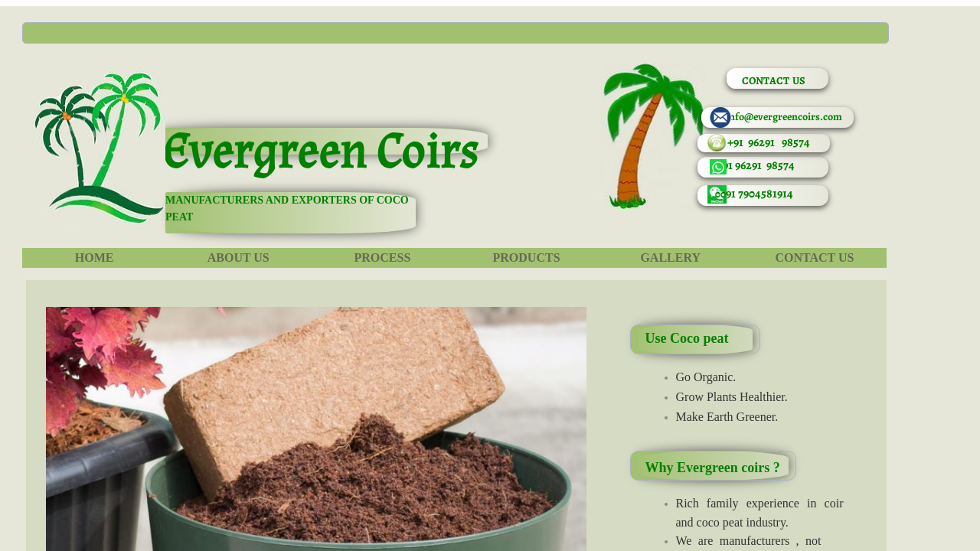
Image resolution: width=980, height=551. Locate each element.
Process (382, 258)
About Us (238, 258)
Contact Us (814, 258)
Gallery (670, 258)
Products (527, 258)
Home (95, 258)
